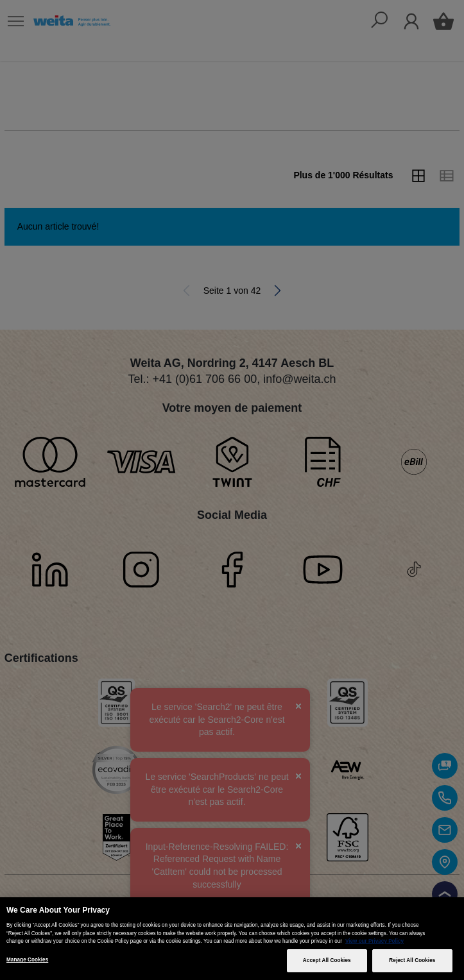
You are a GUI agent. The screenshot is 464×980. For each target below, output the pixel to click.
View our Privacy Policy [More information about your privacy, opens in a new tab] (374, 941)
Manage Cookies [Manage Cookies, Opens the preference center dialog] (27, 960)
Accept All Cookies (327, 960)
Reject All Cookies (412, 960)
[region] (232, 939)
